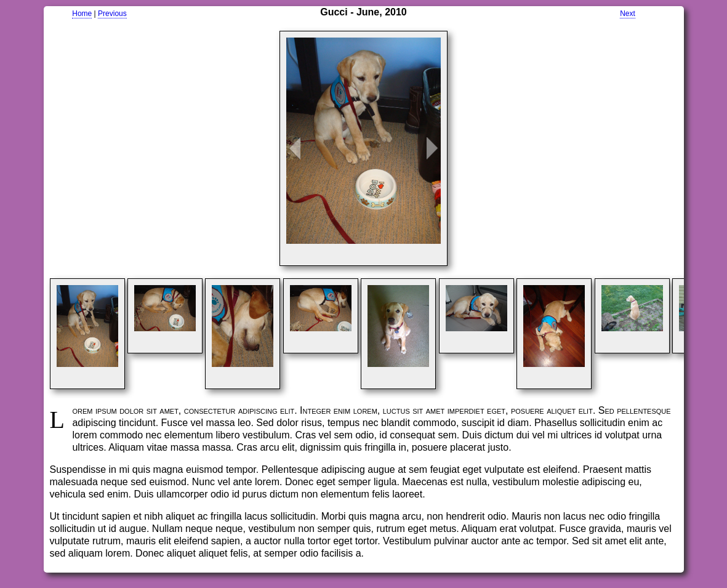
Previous (112, 14)
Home (82, 14)
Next (628, 14)
